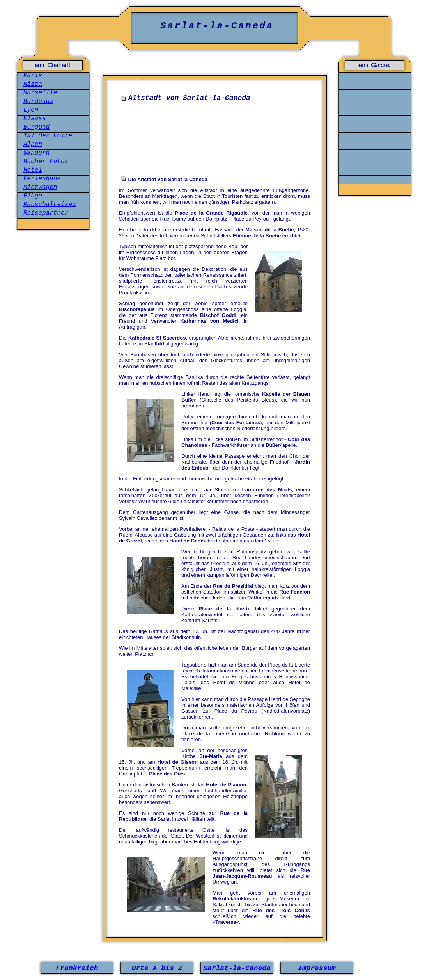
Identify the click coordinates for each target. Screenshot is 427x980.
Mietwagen (40, 187)
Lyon (31, 110)
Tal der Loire (48, 136)
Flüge (33, 196)
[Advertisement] (216, 144)
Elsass (35, 119)
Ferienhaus (42, 179)
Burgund (36, 127)
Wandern (36, 153)
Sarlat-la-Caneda (237, 968)
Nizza (33, 84)
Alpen (33, 144)
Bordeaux (38, 101)
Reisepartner (46, 213)
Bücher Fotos (46, 162)
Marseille (40, 93)
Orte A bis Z (157, 968)
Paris (33, 76)
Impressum (317, 968)
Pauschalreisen (50, 205)
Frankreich (77, 968)
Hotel (33, 170)
